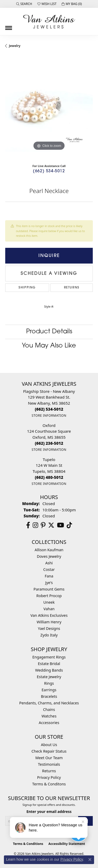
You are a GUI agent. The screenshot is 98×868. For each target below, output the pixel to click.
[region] (49, 108)
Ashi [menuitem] (49, 563)
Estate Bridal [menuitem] (49, 664)
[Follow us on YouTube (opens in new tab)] (60, 525)
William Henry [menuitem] (49, 622)
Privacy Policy (49, 777)
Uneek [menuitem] (49, 602)
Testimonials (49, 764)
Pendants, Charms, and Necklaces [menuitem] (49, 703)
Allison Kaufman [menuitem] (49, 550)
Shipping (27, 288)
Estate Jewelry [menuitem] (49, 677)
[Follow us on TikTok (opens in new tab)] (69, 525)
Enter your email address (49, 811)
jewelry (15, 46)
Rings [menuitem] (49, 683)
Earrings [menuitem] (49, 690)
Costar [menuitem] (49, 569)
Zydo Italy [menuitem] (49, 635)
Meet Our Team (49, 758)
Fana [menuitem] (49, 576)
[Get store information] (49, 416)
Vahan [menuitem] (49, 609)
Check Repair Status (49, 751)
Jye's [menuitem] (49, 583)
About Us (49, 745)
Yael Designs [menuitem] (49, 628)
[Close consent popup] (90, 860)
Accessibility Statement (67, 844)
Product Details (49, 332)
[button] (24, 4)
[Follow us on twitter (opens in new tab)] (51, 525)
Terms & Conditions (28, 844)
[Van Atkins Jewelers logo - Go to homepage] (49, 22)
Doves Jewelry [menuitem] (49, 556)
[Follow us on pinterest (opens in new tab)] (43, 525)
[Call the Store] (49, 409)
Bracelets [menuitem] (49, 696)
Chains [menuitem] (49, 709)
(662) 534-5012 (49, 171)
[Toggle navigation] (9, 26)
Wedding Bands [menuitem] (49, 670)
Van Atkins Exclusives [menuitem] (49, 615)
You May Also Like (49, 346)
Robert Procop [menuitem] (49, 596)
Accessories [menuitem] (49, 723)
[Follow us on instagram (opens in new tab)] (35, 525)
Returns (72, 288)
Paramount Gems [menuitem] (49, 589)
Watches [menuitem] (49, 716)
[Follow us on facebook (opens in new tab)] (28, 525)
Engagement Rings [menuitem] (49, 657)
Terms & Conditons (49, 784)
